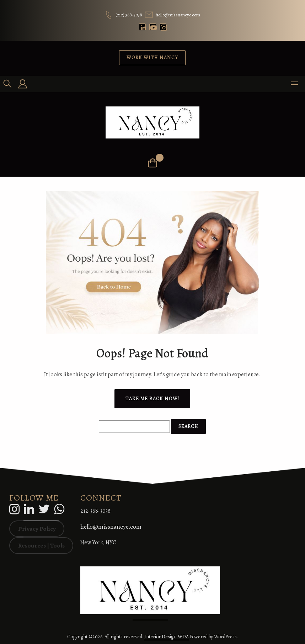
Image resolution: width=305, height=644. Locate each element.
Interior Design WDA (167, 637)
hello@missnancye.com (111, 527)
